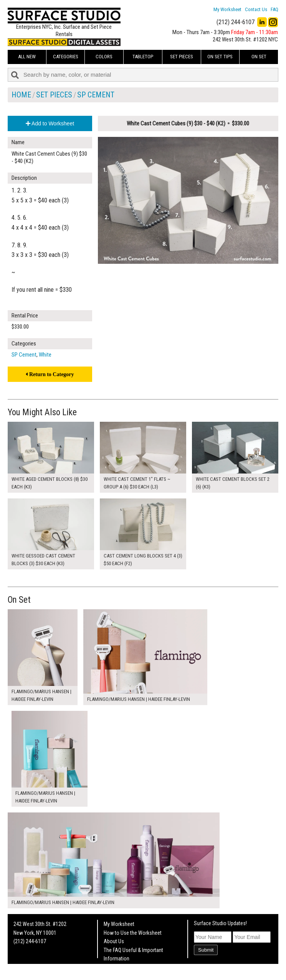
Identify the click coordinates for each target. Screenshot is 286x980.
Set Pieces (182, 57)
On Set (259, 57)
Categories (66, 57)
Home (21, 95)
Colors (104, 57)
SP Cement (96, 95)
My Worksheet (227, 9)
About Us (114, 941)
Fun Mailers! (117, 967)
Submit (206, 950)
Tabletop (143, 57)
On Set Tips (220, 57)
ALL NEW (27, 57)
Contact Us (256, 9)
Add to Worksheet (50, 123)
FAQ (274, 9)
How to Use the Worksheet (133, 933)
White (45, 355)
